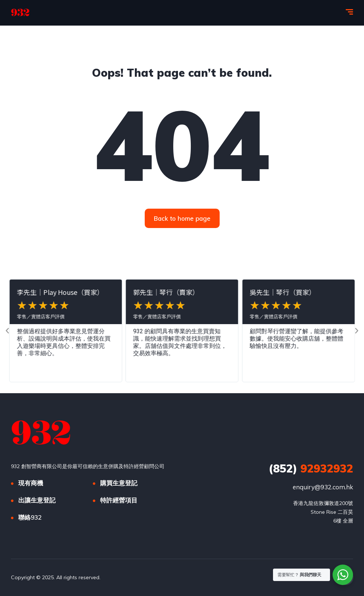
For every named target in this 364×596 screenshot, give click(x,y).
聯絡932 (30, 517)
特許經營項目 (119, 500)
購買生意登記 (119, 483)
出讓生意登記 (37, 500)
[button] (7, 331)
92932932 (311, 468)
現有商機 (31, 483)
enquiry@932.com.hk (323, 487)
